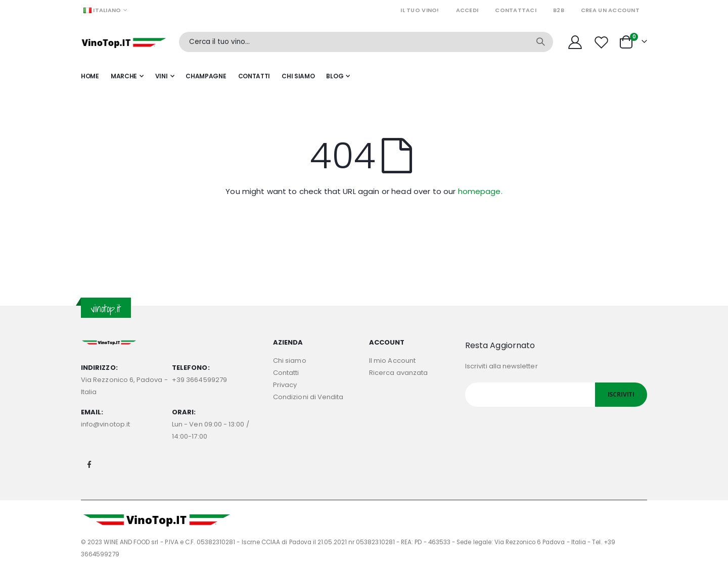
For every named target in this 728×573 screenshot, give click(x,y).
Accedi (467, 10)
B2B (559, 10)
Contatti (286, 373)
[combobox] (366, 42)
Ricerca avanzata (398, 373)
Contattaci (516, 10)
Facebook (89, 464)
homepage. (480, 191)
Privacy (285, 385)
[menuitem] (338, 76)
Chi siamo (290, 361)
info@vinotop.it (105, 424)
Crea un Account (610, 10)
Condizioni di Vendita (308, 397)
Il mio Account (392, 361)
